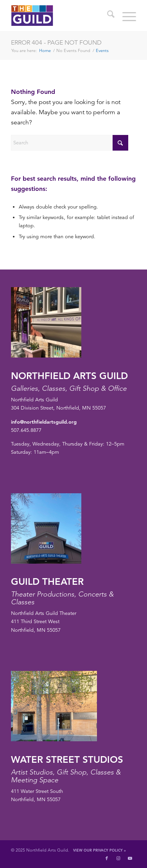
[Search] (107, 16)
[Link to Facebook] (107, 858)
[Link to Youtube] (130, 858)
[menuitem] (107, 16)
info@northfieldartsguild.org (44, 422)
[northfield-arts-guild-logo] (61, 16)
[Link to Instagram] (118, 858)
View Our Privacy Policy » (99, 850)
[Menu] (125, 16)
